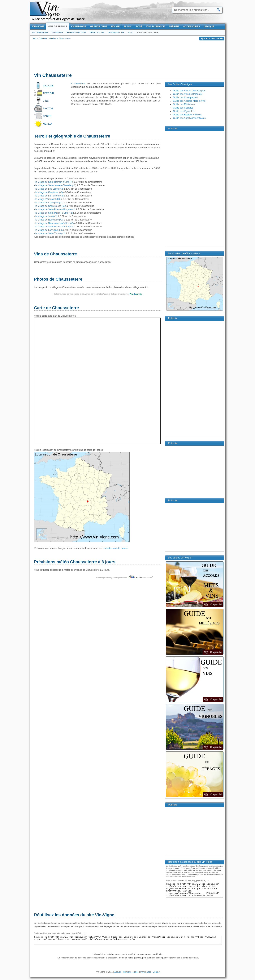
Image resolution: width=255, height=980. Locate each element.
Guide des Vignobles (184, 111)
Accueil (118, 972)
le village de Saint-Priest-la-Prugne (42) (55, 209)
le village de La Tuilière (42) (49, 196)
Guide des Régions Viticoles (187, 115)
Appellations (97, 33)
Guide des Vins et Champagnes (189, 91)
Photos (48, 108)
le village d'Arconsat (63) (48, 199)
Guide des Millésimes (184, 104)
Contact (156, 972)
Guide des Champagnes (185, 97)
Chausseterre (78, 84)
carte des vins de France (115, 548)
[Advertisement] (128, 57)
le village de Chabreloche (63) (51, 206)
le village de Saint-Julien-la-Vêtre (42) (54, 223)
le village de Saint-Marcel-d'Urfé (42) (54, 213)
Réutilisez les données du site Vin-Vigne (74, 915)
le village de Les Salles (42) (49, 189)
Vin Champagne (40, 33)
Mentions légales (131, 972)
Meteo (47, 124)
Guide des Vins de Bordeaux (188, 94)
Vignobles (57, 33)
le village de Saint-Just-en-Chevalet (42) (56, 185)
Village (48, 86)
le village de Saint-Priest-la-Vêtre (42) (54, 227)
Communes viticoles (147, 33)
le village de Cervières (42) (49, 192)
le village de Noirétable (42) (49, 220)
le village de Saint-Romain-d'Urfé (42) (54, 182)
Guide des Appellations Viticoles (189, 118)
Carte (47, 116)
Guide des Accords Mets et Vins (189, 101)
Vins (130, 33)
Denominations (116, 33)
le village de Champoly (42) (49, 203)
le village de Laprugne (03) (49, 230)
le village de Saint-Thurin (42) (50, 233)
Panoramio (75, 294)
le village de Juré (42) (46, 216)
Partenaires (146, 972)
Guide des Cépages (183, 108)
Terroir (48, 93)
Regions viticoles (76, 33)
